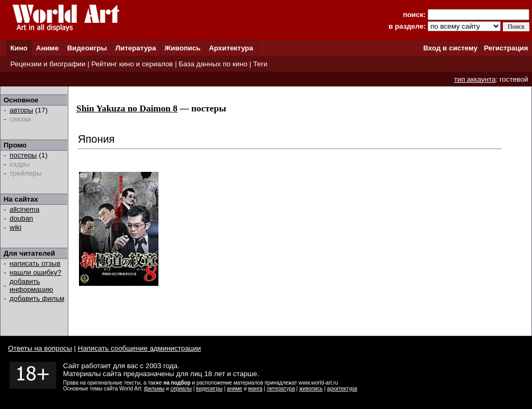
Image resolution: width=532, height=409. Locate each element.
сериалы (181, 389)
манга (255, 389)
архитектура (342, 389)
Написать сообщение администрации (139, 348)
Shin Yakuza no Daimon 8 (127, 108)
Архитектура (231, 48)
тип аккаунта (475, 79)
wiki (15, 227)
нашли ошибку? (36, 272)
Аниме (47, 48)
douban (21, 218)
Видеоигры (87, 48)
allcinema (24, 209)
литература (281, 389)
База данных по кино (213, 64)
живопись (311, 389)
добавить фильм (37, 298)
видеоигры (209, 389)
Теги (260, 64)
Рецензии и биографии (48, 64)
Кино (19, 48)
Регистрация (506, 48)
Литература (136, 48)
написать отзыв (35, 263)
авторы (21, 110)
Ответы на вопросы (40, 348)
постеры (23, 155)
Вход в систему (450, 48)
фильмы (154, 389)
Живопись (182, 48)
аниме (234, 389)
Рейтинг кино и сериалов (132, 64)
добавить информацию (31, 285)
